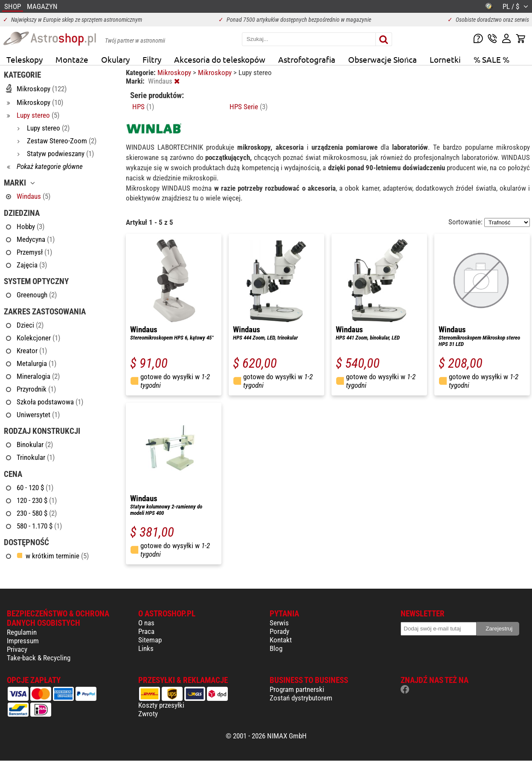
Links (146, 648)
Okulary (115, 59)
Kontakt (281, 640)
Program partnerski (297, 689)
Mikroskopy (175, 73)
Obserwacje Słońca (382, 59)
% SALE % (491, 59)
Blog (276, 648)
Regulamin (22, 632)
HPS (143, 107)
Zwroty (148, 714)
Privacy (17, 649)
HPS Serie (249, 107)
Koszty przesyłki (161, 705)
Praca (146, 631)
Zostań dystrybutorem (301, 698)
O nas (146, 623)
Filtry (152, 59)
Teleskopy (25, 59)
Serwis (279, 623)
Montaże (72, 59)
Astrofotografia (307, 59)
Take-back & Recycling (39, 658)
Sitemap (150, 640)
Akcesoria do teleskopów (220, 59)
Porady (279, 631)
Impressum (23, 641)
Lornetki (445, 59)
